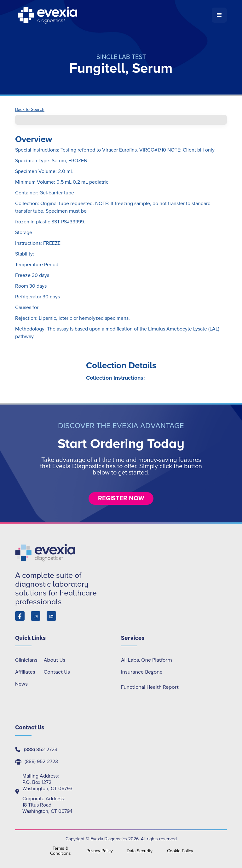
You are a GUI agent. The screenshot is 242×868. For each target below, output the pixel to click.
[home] (113, 15)
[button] (219, 15)
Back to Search (30, 110)
